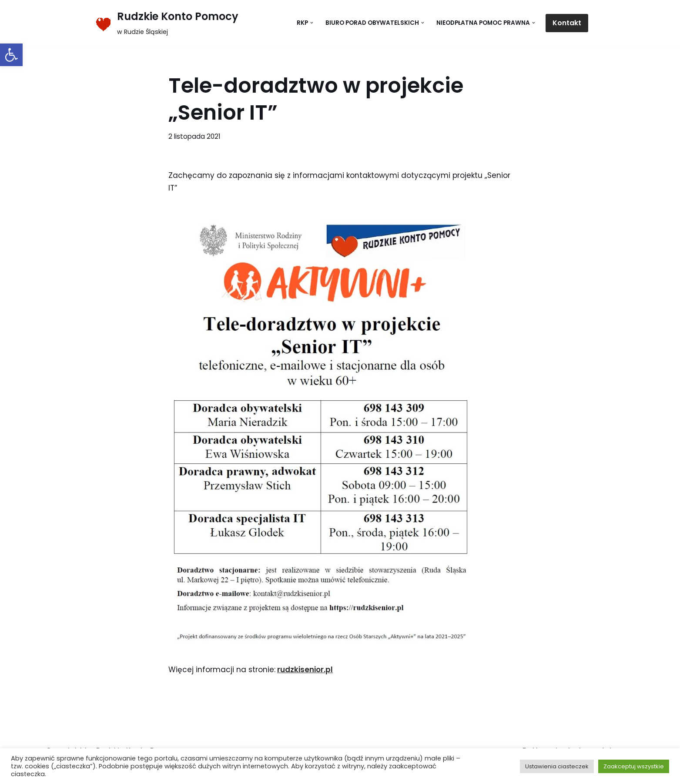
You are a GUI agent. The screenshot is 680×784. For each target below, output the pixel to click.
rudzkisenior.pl (305, 670)
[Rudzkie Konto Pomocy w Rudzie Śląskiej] (165, 23)
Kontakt (567, 23)
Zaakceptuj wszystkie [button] (634, 766)
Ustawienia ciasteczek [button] (557, 766)
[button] (11, 55)
